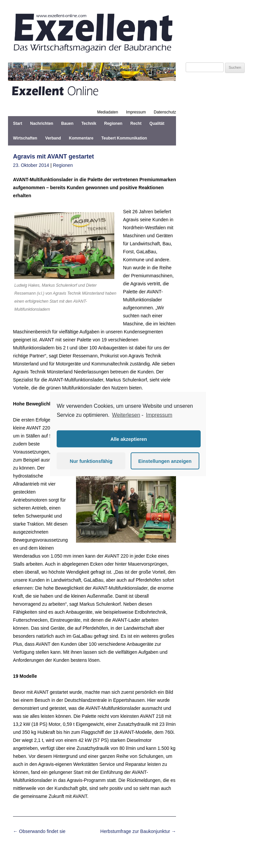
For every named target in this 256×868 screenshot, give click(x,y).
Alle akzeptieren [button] (129, 439)
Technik (89, 123)
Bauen (67, 123)
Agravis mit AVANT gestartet (53, 157)
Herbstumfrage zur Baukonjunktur (138, 831)
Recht (136, 123)
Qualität (157, 123)
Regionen (113, 123)
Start (17, 123)
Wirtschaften (25, 138)
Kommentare (81, 138)
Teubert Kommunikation (124, 138)
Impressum (136, 112)
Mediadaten (107, 112)
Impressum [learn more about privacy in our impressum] (159, 415)
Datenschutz (165, 112)
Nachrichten (41, 123)
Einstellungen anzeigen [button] (165, 461)
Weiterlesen (126, 415)
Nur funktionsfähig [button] (91, 461)
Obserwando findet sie (39, 831)
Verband (53, 138)
